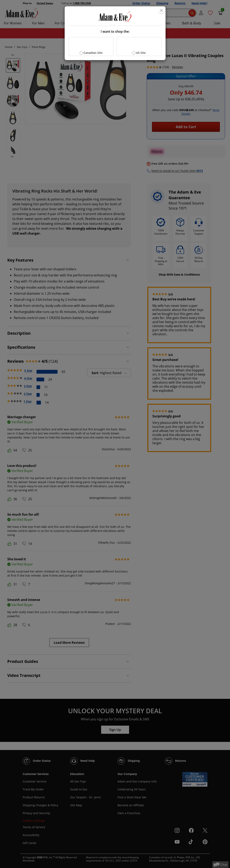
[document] (115, 33)
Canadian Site (93, 53)
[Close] (162, 10)
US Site (141, 53)
